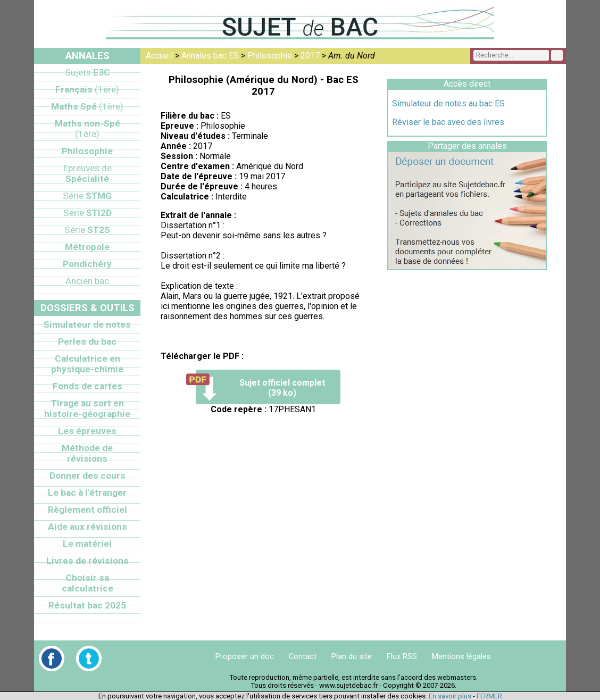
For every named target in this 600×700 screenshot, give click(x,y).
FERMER (489, 696)
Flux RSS (402, 656)
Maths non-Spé (87, 129)
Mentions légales (461, 656)
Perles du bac (87, 341)
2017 (310, 56)
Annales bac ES (210, 56)
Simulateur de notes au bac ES (448, 103)
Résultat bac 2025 (87, 605)
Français (87, 89)
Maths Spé (87, 106)
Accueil (159, 56)
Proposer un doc (245, 656)
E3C (87, 72)
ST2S (87, 230)
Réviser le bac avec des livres (448, 122)
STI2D (87, 213)
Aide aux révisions (87, 527)
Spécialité (87, 173)
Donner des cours (87, 476)
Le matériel (87, 544)
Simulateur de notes (87, 324)
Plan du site (352, 656)
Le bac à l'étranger (87, 493)
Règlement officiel (87, 510)
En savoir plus (450, 696)
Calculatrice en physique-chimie (87, 364)
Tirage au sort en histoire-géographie (87, 409)
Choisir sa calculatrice (87, 583)
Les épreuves (87, 431)
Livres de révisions (87, 561)
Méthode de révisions (87, 453)
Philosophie (270, 56)
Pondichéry (87, 264)
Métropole (87, 247)
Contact (303, 656)
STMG (87, 196)
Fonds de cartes (87, 386)
